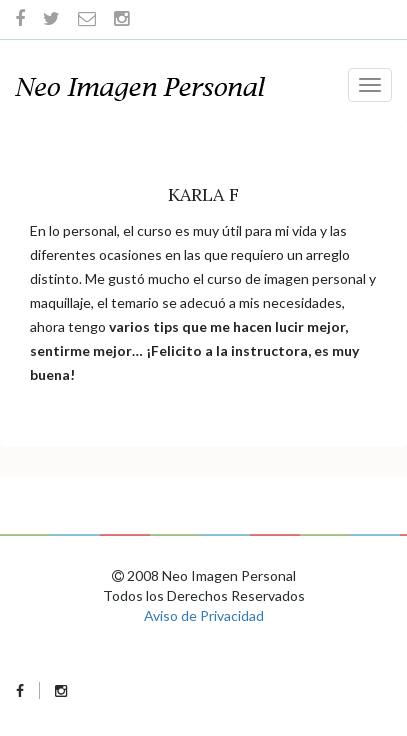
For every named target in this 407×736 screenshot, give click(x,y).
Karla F (203, 194)
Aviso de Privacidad (204, 615)
